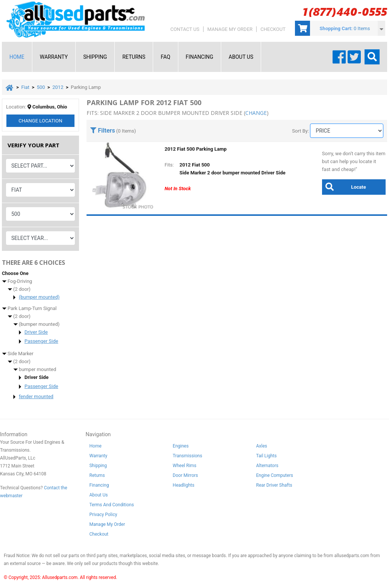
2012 (58, 87)
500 (41, 87)
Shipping (95, 57)
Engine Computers (275, 476)
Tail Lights (267, 456)
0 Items (362, 28)
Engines (181, 446)
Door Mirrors (185, 476)
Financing (200, 57)
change (256, 113)
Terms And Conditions (111, 505)
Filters (103, 131)
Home (17, 57)
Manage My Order (230, 29)
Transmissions (187, 456)
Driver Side (36, 332)
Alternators (267, 466)
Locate (344, 187)
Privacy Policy (103, 515)
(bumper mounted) (39, 297)
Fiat (25, 87)
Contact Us (185, 29)
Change (40, 121)
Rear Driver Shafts (274, 486)
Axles (262, 446)
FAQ (165, 57)
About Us (241, 57)
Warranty (54, 57)
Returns (134, 57)
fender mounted (36, 397)
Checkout (273, 29)
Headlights (184, 486)
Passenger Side (41, 341)
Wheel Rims (185, 466)
